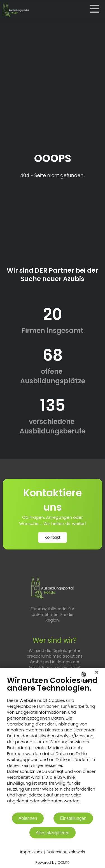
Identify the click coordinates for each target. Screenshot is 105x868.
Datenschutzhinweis (66, 852)
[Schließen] (97, 672)
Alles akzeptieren (53, 833)
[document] (53, 744)
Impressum (31, 852)
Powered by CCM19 (53, 863)
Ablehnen (28, 818)
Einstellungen (73, 818)
